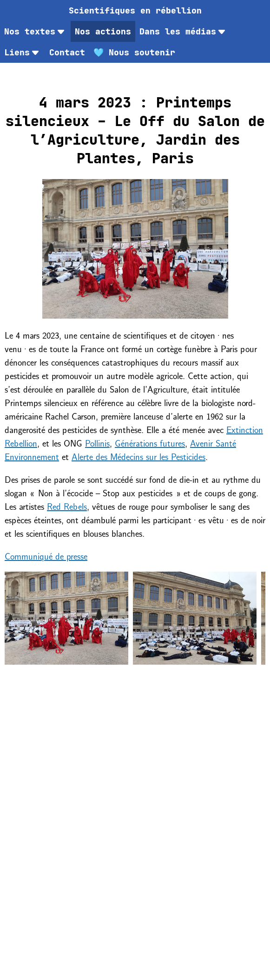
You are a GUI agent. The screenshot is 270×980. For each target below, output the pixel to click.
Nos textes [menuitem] (35, 32)
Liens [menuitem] (23, 53)
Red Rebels (67, 506)
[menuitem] (135, 10)
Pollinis (97, 443)
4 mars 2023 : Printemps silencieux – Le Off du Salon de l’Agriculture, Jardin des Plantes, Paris (135, 130)
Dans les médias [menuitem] (183, 32)
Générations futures (150, 443)
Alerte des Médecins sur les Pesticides (138, 456)
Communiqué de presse (46, 556)
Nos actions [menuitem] (103, 31)
